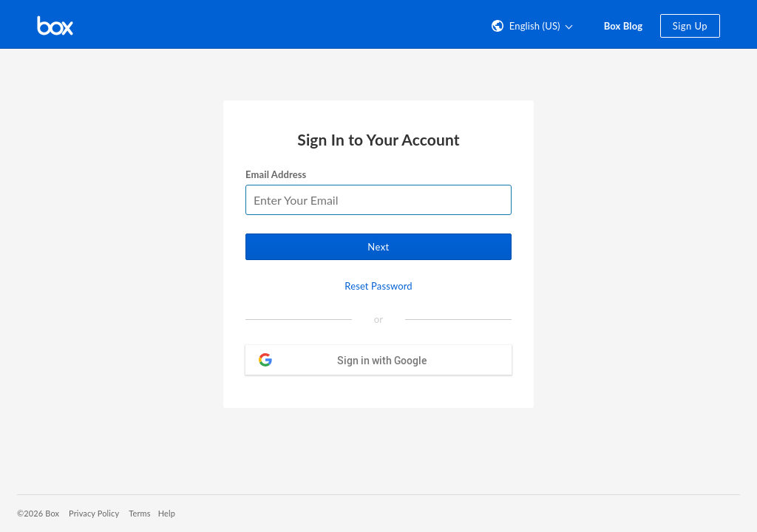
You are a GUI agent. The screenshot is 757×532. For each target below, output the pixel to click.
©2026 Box (38, 513)
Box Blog (624, 26)
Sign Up (690, 26)
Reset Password (378, 286)
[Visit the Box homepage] (55, 24)
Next (378, 247)
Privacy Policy (94, 513)
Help (167, 513)
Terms (139, 513)
